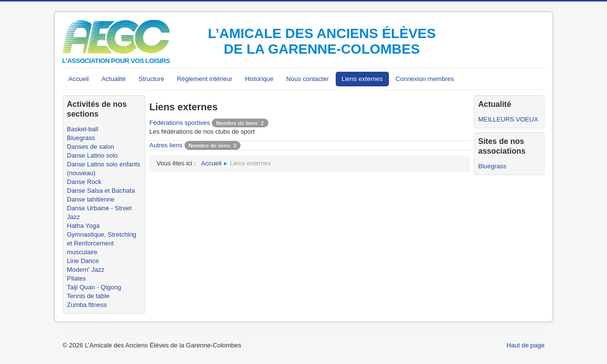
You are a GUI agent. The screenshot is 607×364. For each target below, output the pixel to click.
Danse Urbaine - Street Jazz (99, 212)
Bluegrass (81, 138)
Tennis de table (88, 296)
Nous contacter (308, 79)
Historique (259, 79)
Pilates (76, 278)
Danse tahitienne (91, 199)
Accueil (79, 79)
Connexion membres (425, 79)
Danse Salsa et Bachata (101, 191)
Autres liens (166, 145)
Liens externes (362, 79)
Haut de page (526, 345)
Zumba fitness (87, 305)
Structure (152, 79)
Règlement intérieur (205, 79)
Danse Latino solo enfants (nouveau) (103, 169)
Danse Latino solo (92, 155)
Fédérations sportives (180, 123)
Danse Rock (84, 182)
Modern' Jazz (86, 270)
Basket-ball (82, 129)
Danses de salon (91, 147)
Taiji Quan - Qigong (94, 287)
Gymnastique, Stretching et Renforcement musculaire (101, 243)
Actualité (114, 79)
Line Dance (83, 261)
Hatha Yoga (83, 226)
